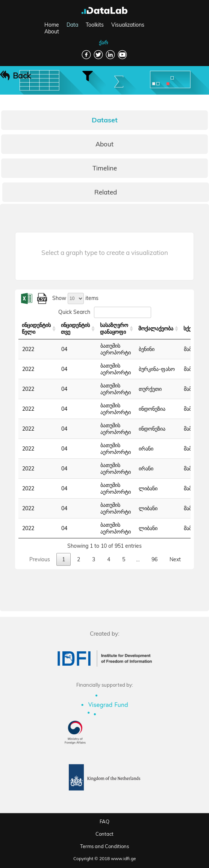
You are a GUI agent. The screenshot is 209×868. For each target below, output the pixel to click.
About (52, 32)
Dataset (105, 120)
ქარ (103, 42)
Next (175, 559)
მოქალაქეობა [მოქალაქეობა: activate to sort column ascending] (156, 329)
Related (106, 192)
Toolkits (95, 25)
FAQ (104, 821)
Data (72, 25)
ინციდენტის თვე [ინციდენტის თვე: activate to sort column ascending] (75, 329)
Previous (40, 559)
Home (52, 25)
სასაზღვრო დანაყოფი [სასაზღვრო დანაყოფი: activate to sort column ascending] (114, 329)
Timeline (105, 168)
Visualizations (128, 25)
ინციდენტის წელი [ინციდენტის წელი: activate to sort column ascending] (36, 329)
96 (154, 559)
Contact (104, 834)
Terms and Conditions (104, 846)
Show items (75, 298)
